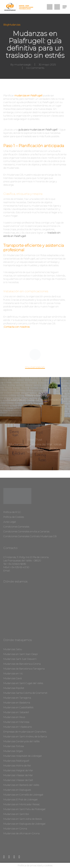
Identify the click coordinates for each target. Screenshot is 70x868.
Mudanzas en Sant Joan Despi (21, 654)
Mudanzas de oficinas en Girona (21, 833)
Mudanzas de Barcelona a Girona (22, 664)
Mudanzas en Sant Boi (16, 814)
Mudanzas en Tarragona (17, 698)
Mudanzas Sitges (13, 751)
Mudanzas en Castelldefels (18, 707)
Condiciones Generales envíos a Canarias (26, 531)
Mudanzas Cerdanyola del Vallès (21, 741)
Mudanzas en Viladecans (18, 727)
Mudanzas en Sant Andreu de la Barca (25, 736)
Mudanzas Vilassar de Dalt (18, 780)
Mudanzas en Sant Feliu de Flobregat (24, 809)
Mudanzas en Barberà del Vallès (21, 785)
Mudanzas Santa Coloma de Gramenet (25, 693)
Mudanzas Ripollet (14, 688)
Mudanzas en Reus (14, 717)
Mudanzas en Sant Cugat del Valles (23, 683)
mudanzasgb (23, 64)
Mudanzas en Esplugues (17, 790)
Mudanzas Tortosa (14, 746)
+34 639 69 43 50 (20, 567)
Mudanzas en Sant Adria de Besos (23, 819)
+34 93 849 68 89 (17, 564)
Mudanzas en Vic (13, 673)
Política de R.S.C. (12, 512)
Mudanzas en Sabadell (16, 712)
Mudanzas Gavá (13, 678)
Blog (6, 25)
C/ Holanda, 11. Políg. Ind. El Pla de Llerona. (26, 557)
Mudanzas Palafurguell (16, 761)
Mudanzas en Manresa (16, 722)
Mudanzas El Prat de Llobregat (21, 799)
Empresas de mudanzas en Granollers (25, 732)
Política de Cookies (14, 517)
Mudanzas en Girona (15, 828)
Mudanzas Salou (13, 649)
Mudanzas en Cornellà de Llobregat (23, 795)
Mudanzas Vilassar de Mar (18, 775)
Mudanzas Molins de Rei (17, 765)
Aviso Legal (10, 522)
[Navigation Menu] (65, 7)
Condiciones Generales (16, 527)
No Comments (35, 68)
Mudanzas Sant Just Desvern (20, 659)
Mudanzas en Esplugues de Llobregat (24, 824)
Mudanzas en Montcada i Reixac (22, 804)
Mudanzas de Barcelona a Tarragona (24, 669)
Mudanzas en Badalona (17, 702)
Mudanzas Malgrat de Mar (18, 770)
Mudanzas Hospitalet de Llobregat (23, 756)
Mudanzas (14, 25)
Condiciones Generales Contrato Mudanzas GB (30, 536)
